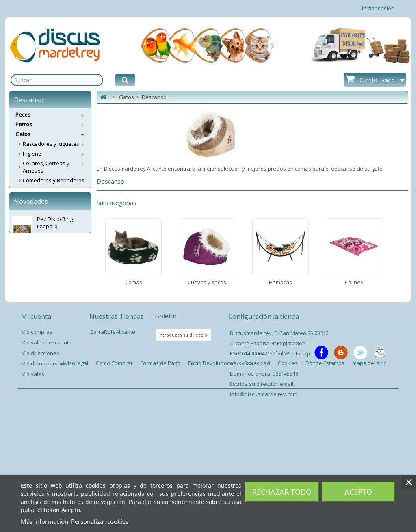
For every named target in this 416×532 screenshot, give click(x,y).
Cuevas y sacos (42, 227)
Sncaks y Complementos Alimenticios (53, 194)
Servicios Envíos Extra (42, 305)
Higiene (32, 154)
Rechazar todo (282, 492)
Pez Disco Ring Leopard (55, 351)
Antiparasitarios (42, 285)
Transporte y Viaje (45, 256)
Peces (23, 115)
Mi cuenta (36, 426)
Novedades (31, 330)
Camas (31, 217)
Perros (24, 124)
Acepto (358, 492)
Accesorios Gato (43, 266)
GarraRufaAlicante (112, 441)
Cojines (32, 246)
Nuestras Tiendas (117, 426)
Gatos (23, 134)
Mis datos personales (48, 473)
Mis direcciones (40, 463)
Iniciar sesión (378, 8)
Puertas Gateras (43, 275)
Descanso (35, 207)
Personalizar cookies (100, 521)
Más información (44, 521)
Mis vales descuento (47, 452)
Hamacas (34, 236)
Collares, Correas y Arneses (46, 167)
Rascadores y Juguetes (51, 144)
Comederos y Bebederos (54, 180)
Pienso (31, 295)
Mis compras (37, 441)
